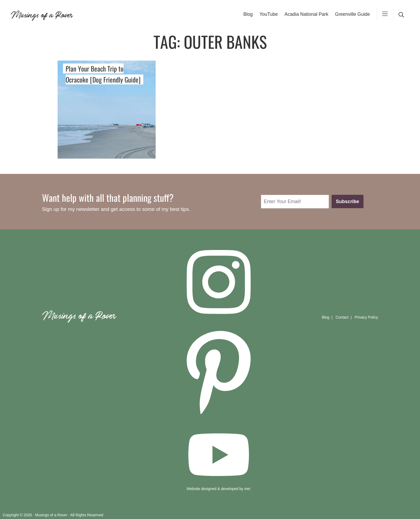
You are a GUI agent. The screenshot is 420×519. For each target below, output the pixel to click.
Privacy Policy (366, 317)
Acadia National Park (306, 14)
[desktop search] (401, 14)
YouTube (269, 14)
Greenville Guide (352, 14)
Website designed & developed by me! (219, 489)
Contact (342, 317)
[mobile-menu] (385, 14)
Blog (248, 14)
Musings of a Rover (42, 14)
